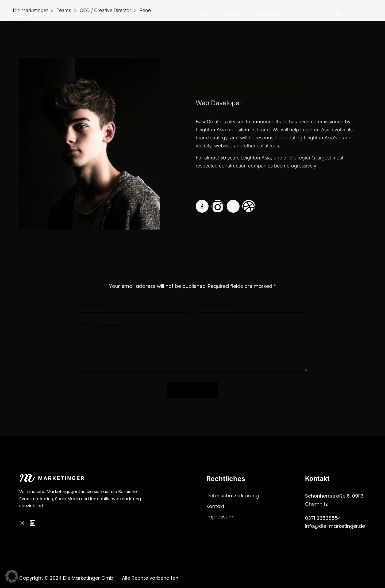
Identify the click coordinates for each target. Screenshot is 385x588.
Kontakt (334, 14)
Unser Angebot (267, 14)
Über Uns (231, 14)
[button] (12, 576)
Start (205, 14)
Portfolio (304, 14)
